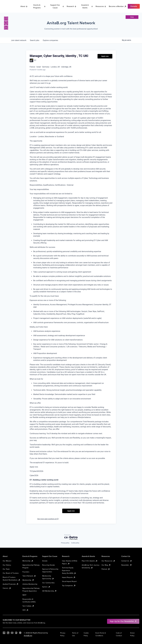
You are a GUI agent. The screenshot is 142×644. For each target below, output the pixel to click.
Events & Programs (39, 6)
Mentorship (28, 561)
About (24, 6)
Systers (46, 587)
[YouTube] (12, 633)
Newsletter (127, 565)
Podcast (106, 569)
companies (50, 40)
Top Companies (69, 586)
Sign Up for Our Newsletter (123, 621)
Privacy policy (65, 543)
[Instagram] (6, 19)
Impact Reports (69, 577)
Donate (45, 561)
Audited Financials (11, 584)
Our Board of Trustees (11, 573)
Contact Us (127, 561)
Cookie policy (75, 543)
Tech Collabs (28, 606)
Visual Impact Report (69, 581)
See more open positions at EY (48, 519)
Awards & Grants (87, 6)
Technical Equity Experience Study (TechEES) (69, 570)
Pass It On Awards (90, 561)
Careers (7, 588)
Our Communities (48, 583)
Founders (26, 572)
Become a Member (118, 6)
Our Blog (106, 565)
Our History (7, 565)
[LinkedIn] (6, 28)
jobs (35, 40)
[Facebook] (6, 23)
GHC (25, 610)
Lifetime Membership (30, 584)
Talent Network (29, 576)
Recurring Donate (49, 565)
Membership (28, 580)
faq (132, 17)
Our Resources (108, 561)
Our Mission (7, 561)
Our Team (6, 569)
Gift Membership (49, 591)
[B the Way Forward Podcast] (20, 633)
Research (72, 6)
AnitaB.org (28, 635)
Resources (101, 6)
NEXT (24, 595)
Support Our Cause (57, 6)
